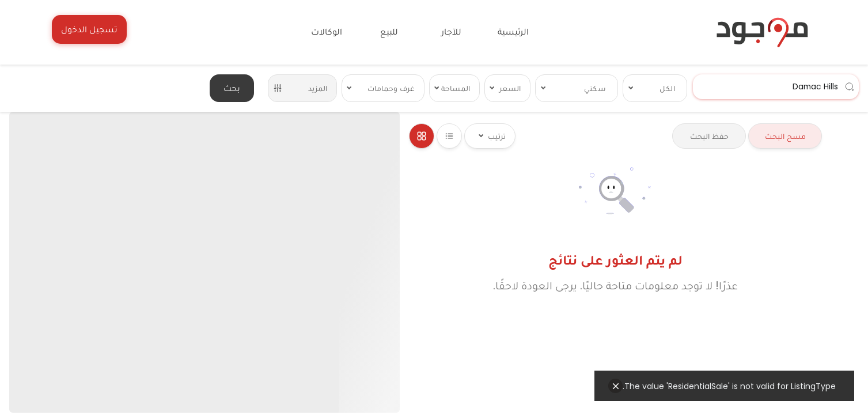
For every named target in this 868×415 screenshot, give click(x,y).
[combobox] (776, 87)
